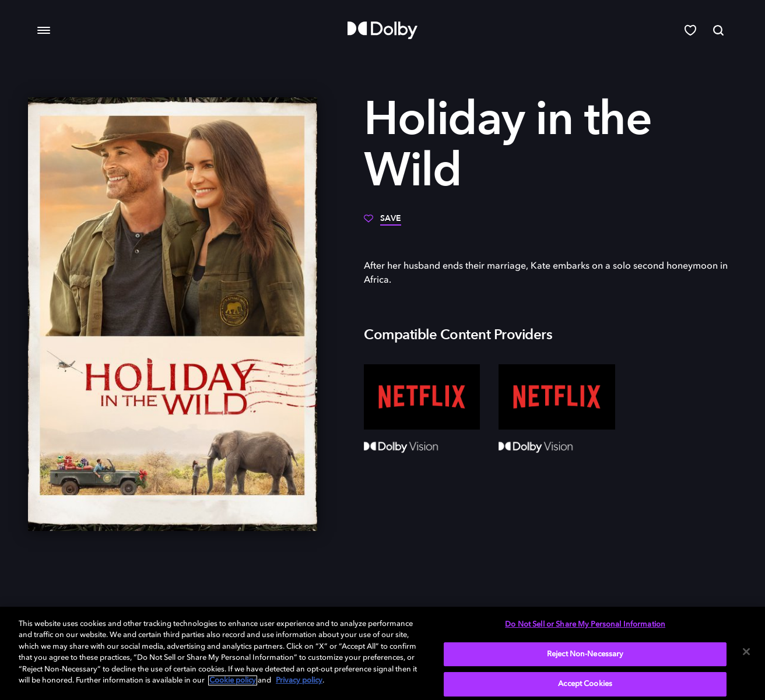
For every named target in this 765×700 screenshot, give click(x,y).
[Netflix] (422, 397)
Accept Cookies (585, 684)
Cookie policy (233, 680)
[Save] (383, 223)
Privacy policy (299, 680)
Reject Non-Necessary (585, 654)
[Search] (718, 30)
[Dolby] (383, 30)
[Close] (746, 652)
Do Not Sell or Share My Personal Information (585, 625)
